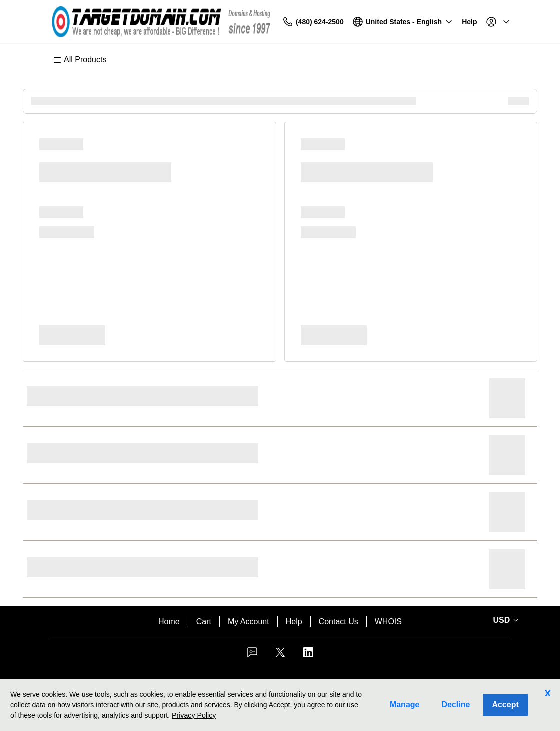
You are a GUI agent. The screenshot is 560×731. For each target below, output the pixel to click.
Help (294, 622)
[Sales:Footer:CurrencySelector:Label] (504, 620)
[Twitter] (280, 656)
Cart (204, 622)
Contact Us (339, 622)
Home (169, 622)
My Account (248, 622)
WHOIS (388, 622)
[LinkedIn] (308, 656)
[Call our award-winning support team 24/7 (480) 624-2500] (446, 22)
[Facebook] (252, 656)
